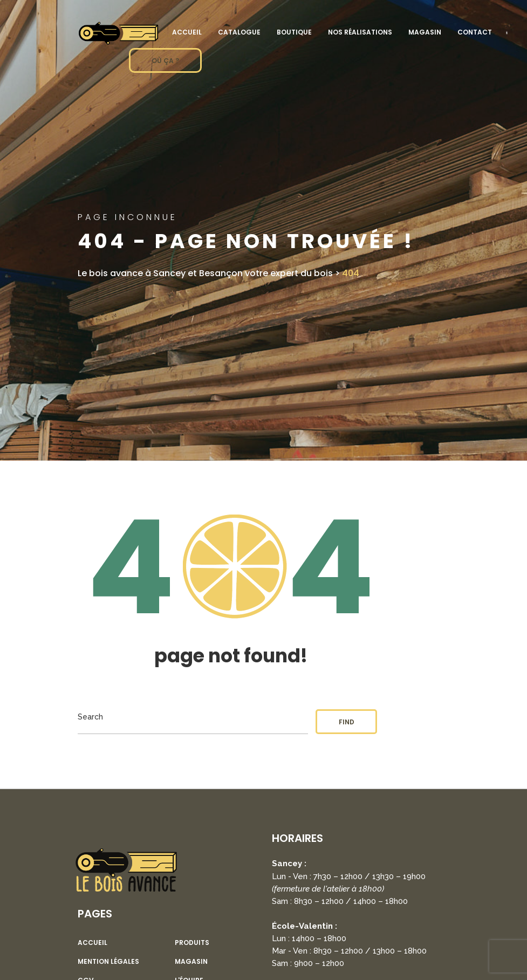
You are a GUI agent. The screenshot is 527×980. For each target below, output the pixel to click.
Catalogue (239, 32)
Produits (192, 943)
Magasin (425, 32)
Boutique (294, 32)
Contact (475, 32)
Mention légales (108, 962)
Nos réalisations (360, 32)
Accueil (187, 32)
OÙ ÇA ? (165, 61)
